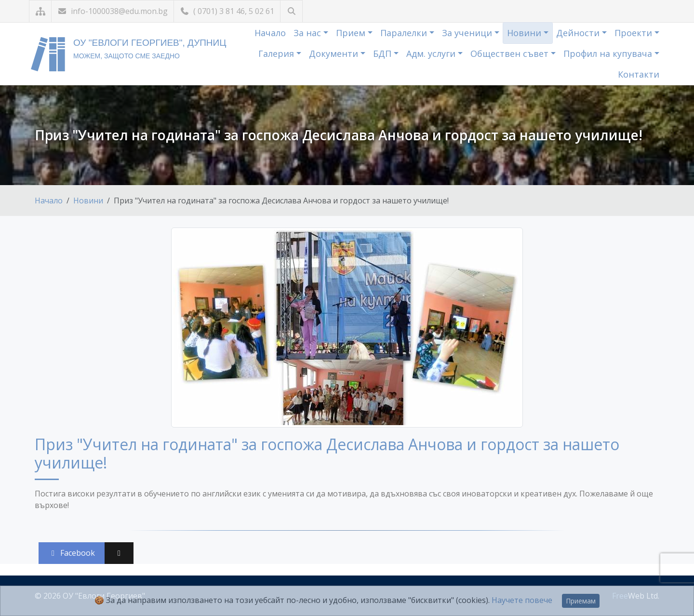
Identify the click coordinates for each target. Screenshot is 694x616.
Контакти (639, 74)
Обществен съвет (511, 54)
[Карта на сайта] (40, 11)
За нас (308, 33)
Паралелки (405, 33)
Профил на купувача (609, 54)
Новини (525, 33)
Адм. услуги (432, 54)
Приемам (581, 601)
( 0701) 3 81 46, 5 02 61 (227, 11)
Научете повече (522, 600)
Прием (352, 33)
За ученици (468, 33)
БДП (383, 54)
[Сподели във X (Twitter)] (119, 553)
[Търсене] (291, 11)
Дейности (579, 33)
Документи (335, 54)
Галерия (277, 54)
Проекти (634, 33)
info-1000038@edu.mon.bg (113, 11)
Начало (270, 33)
